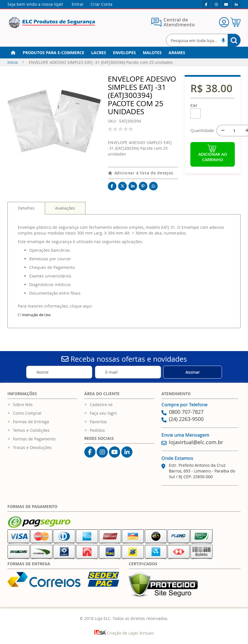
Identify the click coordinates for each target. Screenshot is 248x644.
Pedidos (97, 430)
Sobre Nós (23, 404)
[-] (222, 131)
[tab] (26, 208)
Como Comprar (27, 413)
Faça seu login (103, 413)
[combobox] (203, 40)
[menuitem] (53, 53)
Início (13, 62)
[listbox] (213, 114)
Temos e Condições (31, 430)
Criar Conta (101, 4)
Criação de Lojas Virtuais (124, 633)
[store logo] (52, 23)
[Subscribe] (193, 372)
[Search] (234, 40)
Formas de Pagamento (34, 439)
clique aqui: (81, 306)
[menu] (124, 53)
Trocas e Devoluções (32, 447)
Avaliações (65, 208)
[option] (196, 113)
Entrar (78, 4)
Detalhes (26, 208)
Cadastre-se (101, 404)
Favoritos (98, 422)
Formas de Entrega (31, 422)
